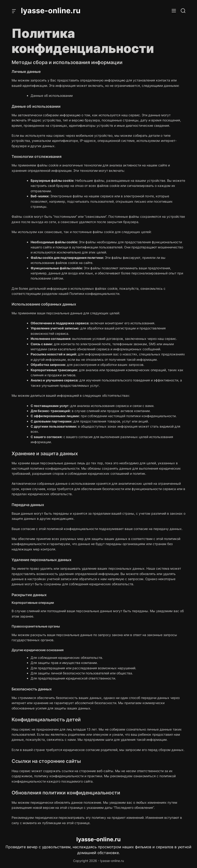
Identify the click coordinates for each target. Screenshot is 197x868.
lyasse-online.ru (51, 11)
